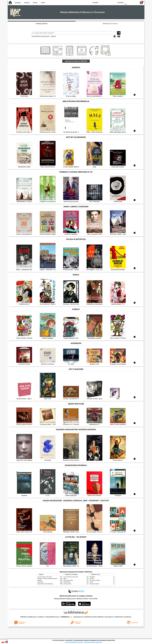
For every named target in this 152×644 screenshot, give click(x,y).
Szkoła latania (67, 582)
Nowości (18, 3)
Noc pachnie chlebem (95, 580)
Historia (27, 3)
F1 (129, 2)
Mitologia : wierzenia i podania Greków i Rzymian (49, 579)
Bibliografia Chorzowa (110, 24)
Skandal (92, 579)
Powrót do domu (68, 584)
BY (114, 2)
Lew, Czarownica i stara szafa (45, 577)
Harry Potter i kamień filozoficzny (45, 584)
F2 (134, 2)
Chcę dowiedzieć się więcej (74, 642)
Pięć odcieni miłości (68, 580)
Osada (91, 582)
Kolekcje (53, 36)
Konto (43, 3)
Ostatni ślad (40, 582)
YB (109, 2)
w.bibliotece (66, 617)
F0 (126, 2)
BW (105, 2)
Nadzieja (40, 580)
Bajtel (65, 579)
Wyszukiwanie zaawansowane (41, 36)
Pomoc (35, 3)
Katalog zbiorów (42, 24)
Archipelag (92, 577)
